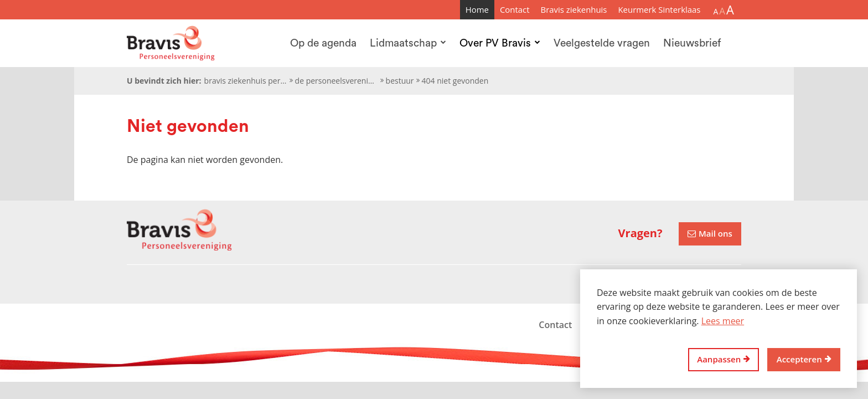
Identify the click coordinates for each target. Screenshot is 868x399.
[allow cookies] (804, 360)
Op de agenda (323, 43)
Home (477, 9)
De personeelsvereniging (337, 81)
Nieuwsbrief (692, 43)
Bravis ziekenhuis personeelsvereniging (246, 81)
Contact (515, 9)
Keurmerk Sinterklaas (659, 9)
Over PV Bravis (500, 43)
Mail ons (715, 233)
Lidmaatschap (408, 43)
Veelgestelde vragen (602, 43)
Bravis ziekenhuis (574, 9)
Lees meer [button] (723, 321)
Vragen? (640, 233)
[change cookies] (724, 360)
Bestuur (400, 81)
